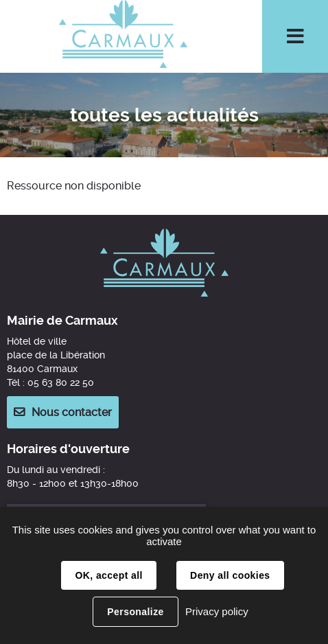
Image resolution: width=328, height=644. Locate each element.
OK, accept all (108, 575)
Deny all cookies (230, 575)
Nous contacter (72, 412)
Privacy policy (217, 611)
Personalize (135, 612)
